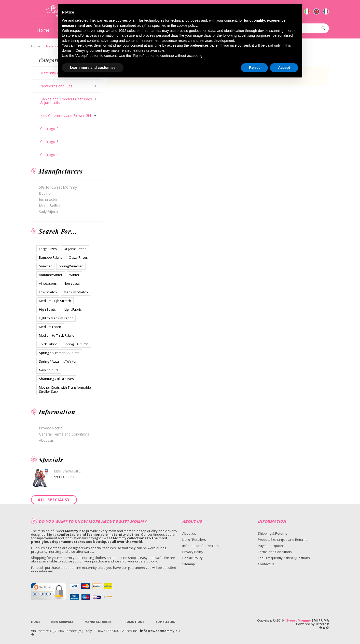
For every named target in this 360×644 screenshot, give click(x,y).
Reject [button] (254, 68)
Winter (74, 275)
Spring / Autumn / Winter (58, 361)
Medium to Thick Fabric (56, 335)
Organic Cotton (75, 249)
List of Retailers (194, 540)
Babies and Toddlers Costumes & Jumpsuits (66, 101)
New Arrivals (62, 622)
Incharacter (48, 199)
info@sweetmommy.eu (160, 631)
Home (36, 46)
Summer (45, 266)
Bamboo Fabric (50, 257)
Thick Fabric (48, 344)
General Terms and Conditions (64, 434)
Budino (45, 193)
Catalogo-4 (49, 155)
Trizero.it (322, 624)
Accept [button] (284, 68)
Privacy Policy (193, 552)
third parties (151, 31)
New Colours (49, 370)
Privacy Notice (51, 428)
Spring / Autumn (76, 344)
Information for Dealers (200, 546)
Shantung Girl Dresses (56, 379)
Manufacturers (98, 622)
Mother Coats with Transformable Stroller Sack (65, 389)
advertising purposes (254, 35)
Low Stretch (48, 292)
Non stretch (73, 283)
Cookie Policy (192, 558)
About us (46, 440)
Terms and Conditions (275, 552)
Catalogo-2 (49, 129)
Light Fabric (73, 309)
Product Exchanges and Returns (283, 540)
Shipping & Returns (273, 533)
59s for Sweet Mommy (58, 187)
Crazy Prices (78, 257)
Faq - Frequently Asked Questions (284, 558)
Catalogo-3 (49, 142)
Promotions (133, 622)
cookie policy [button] (187, 25)
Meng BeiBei (50, 206)
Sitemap (189, 564)
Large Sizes (48, 249)
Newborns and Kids (56, 86)
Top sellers (165, 622)
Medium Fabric (50, 327)
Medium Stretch (76, 292)
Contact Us (266, 564)
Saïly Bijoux (49, 212)
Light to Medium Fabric (56, 318)
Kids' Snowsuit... (67, 471)
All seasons (48, 283)
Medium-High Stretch (55, 301)
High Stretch (48, 309)
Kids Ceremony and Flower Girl (66, 116)
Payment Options (271, 546)
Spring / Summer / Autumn (59, 353)
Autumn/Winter (51, 275)
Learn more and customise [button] (93, 68)
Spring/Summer (71, 266)
